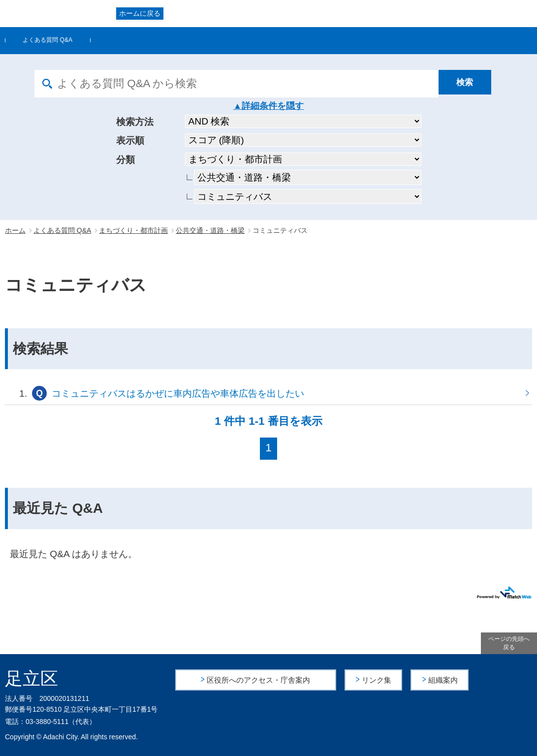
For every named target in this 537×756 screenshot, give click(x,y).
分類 (126, 160)
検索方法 (135, 122)
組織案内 (443, 679)
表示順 (130, 141)
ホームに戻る (140, 13)
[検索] (471, 84)
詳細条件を (264, 106)
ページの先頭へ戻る (509, 643)
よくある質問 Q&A (47, 40)
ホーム (15, 230)
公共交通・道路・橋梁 (210, 230)
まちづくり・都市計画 (133, 230)
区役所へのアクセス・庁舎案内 (259, 679)
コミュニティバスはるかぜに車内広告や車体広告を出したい (268, 393)
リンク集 (378, 679)
